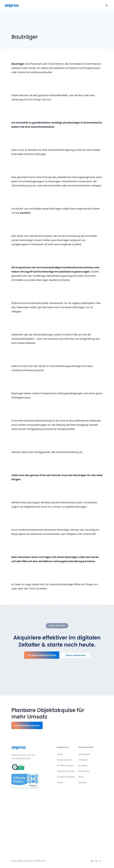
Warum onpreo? (64, 761)
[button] (106, 6)
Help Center (84, 772)
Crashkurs (83, 761)
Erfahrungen (84, 755)
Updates (83, 783)
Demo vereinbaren (76, 655)
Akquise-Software (66, 772)
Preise (60, 783)
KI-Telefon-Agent (65, 766)
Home (60, 755)
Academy (83, 766)
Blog (81, 778)
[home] (12, 6)
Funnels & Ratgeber (66, 778)
